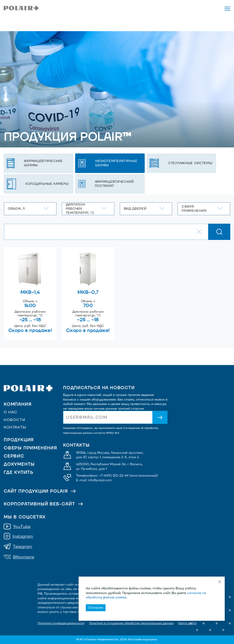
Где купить (19, 473)
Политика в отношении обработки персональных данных (131, 623)
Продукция (19, 440)
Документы (19, 464)
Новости (14, 420)
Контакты (15, 427)
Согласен (96, 608)
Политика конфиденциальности (61, 623)
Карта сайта (187, 623)
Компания (18, 404)
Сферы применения (30, 448)
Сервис (14, 456)
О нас (11, 412)
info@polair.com (100, 480)
